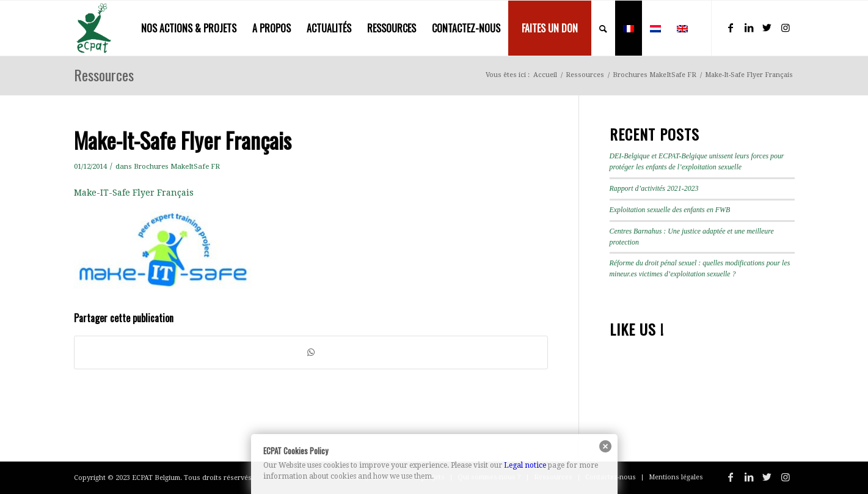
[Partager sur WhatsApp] (311, 352)
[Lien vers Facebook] (731, 28)
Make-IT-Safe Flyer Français (134, 193)
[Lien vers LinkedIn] (749, 28)
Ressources (104, 75)
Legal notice (525, 465)
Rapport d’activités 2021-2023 (654, 188)
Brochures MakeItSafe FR (177, 166)
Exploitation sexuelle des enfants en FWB (670, 210)
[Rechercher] (603, 28)
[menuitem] (189, 28)
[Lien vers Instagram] (786, 28)
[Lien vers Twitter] (767, 28)
